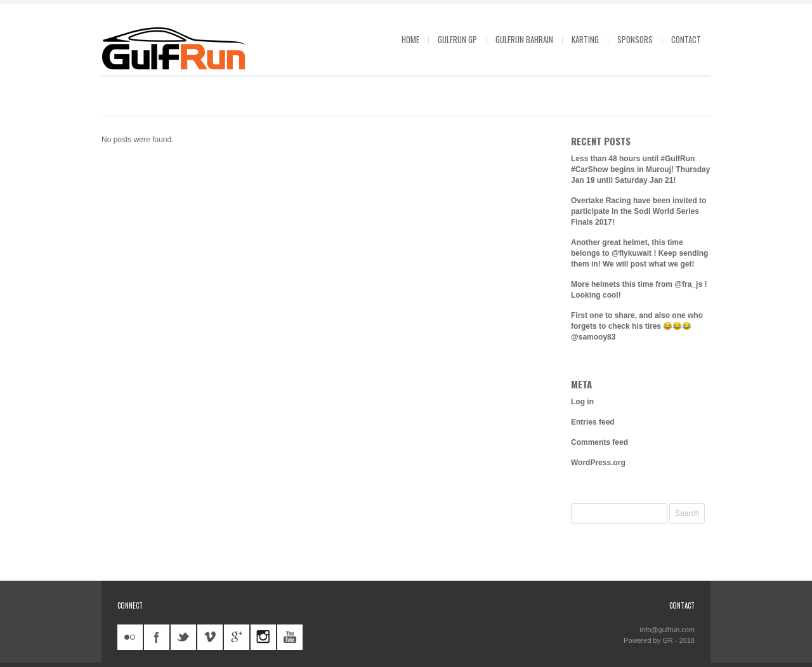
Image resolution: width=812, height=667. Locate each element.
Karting (585, 39)
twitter (183, 637)
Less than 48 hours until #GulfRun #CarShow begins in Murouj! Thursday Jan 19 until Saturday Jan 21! (640, 169)
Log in (582, 402)
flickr (130, 637)
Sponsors (635, 39)
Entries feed (593, 422)
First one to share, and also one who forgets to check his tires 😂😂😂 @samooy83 (637, 326)
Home (410, 39)
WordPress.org (598, 463)
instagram (263, 637)
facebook (157, 637)
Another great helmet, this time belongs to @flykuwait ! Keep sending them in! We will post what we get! (639, 253)
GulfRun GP (457, 39)
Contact (686, 39)
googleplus (237, 637)
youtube (290, 637)
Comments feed (599, 442)
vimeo (210, 637)
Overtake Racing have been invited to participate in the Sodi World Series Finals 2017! (638, 211)
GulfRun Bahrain (524, 39)
